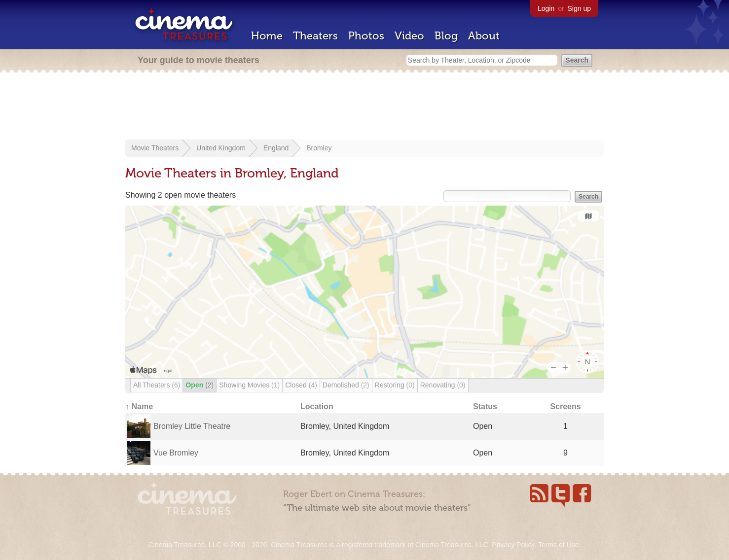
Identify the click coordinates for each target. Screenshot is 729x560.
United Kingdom (221, 148)
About (484, 36)
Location (317, 406)
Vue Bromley (176, 453)
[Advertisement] (364, 107)
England (276, 148)
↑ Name (139, 406)
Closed (301, 385)
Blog (446, 36)
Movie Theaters (155, 148)
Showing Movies (249, 385)
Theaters (315, 36)
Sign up (579, 8)
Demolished (346, 385)
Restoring (395, 385)
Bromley (319, 148)
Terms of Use (558, 545)
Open (200, 385)
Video (409, 36)
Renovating (443, 385)
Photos (366, 36)
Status (485, 406)
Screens (565, 406)
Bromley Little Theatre (192, 426)
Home (267, 36)
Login (546, 8)
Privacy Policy (513, 545)
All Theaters (157, 385)
